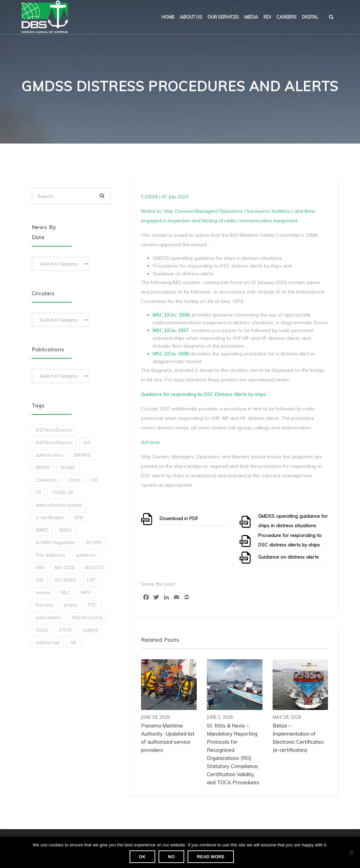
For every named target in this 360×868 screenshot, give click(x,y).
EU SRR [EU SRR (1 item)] (94, 542)
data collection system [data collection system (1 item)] (59, 505)
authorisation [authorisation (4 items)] (49, 455)
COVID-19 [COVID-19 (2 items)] (62, 492)
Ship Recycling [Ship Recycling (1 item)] (87, 617)
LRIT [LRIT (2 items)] (91, 580)
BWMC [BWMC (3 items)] (68, 467)
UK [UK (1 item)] (73, 642)
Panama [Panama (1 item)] (45, 605)
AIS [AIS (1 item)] (87, 442)
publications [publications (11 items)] (48, 617)
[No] (352, 852)
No (171, 857)
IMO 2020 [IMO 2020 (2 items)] (65, 567)
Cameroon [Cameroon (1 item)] (47, 480)
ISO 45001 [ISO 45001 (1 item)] (65, 580)
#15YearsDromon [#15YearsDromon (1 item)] (54, 430)
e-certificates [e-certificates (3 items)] (50, 517)
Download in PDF (179, 518)
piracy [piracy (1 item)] (71, 605)
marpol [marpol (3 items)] (43, 592)
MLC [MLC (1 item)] (66, 592)
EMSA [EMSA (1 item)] (66, 530)
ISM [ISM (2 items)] (40, 580)
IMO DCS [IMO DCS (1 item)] (95, 567)
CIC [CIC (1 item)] (95, 480)
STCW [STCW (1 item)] (65, 630)
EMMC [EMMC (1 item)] (42, 530)
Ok (142, 857)
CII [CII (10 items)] (38, 492)
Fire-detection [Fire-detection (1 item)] (50, 555)
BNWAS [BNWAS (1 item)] (82, 455)
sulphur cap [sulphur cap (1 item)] (48, 642)
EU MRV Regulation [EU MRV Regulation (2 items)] (56, 542)
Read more (211, 857)
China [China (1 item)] (75, 480)
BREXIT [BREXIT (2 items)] (43, 467)
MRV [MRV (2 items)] (86, 592)
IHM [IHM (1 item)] (40, 567)
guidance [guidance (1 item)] (86, 555)
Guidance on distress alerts (288, 557)
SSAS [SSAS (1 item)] (42, 630)
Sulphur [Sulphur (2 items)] (91, 630)
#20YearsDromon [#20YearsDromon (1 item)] (54, 442)
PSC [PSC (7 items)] (92, 605)
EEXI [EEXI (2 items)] (79, 517)
